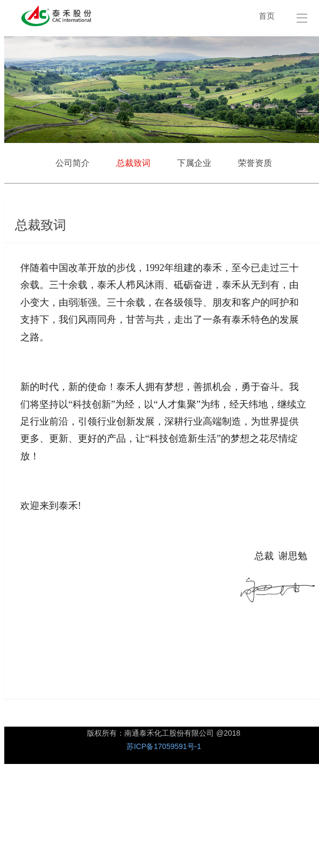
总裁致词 (133, 163)
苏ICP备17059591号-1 (164, 746)
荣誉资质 (255, 163)
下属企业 (194, 163)
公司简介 (73, 163)
